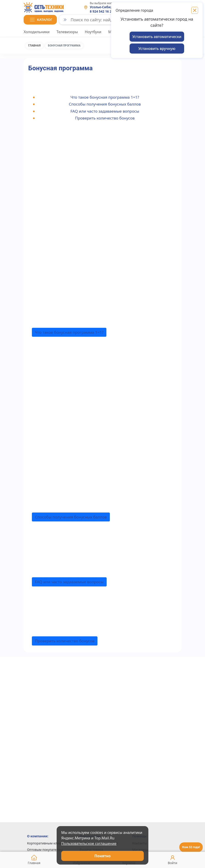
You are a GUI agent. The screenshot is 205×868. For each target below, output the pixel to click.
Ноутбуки (93, 32)
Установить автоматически (157, 37)
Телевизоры (67, 32)
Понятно (103, 856)
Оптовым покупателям (45, 850)
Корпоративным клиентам (48, 843)
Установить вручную (157, 49)
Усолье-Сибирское (105, 7)
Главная (34, 46)
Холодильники (37, 32)
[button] (40, 20)
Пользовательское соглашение (89, 844)
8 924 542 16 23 (102, 11)
